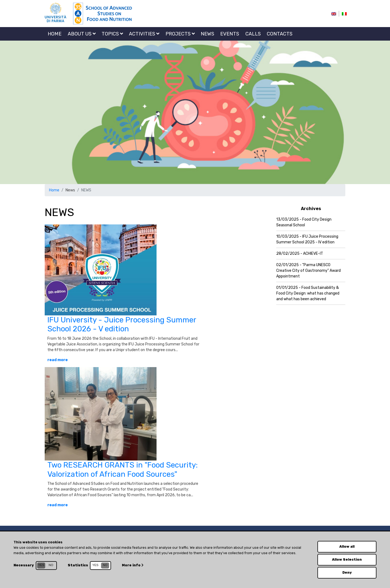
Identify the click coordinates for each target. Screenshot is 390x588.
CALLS (253, 34)
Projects (180, 34)
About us (82, 34)
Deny (347, 572)
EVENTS (230, 34)
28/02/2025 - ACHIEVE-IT (300, 254)
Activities (144, 34)
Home (55, 34)
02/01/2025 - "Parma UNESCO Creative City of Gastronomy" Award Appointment (308, 271)
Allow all (347, 546)
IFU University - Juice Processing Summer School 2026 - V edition (122, 324)
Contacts (280, 34)
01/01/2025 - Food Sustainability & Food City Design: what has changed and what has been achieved (308, 293)
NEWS (207, 34)
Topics (112, 34)
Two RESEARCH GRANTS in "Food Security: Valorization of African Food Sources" (123, 470)
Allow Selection (347, 559)
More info (133, 565)
